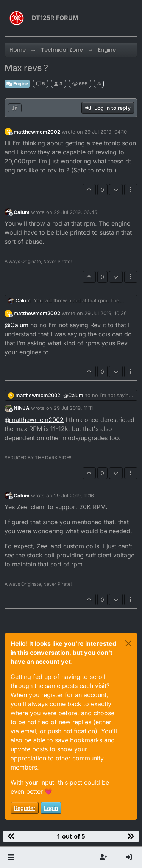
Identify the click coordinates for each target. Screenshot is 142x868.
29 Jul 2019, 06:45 (76, 212)
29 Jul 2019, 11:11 (73, 408)
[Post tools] (131, 190)
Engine (17, 84)
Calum (22, 212)
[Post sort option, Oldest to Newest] (15, 108)
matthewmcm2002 (37, 132)
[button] (11, 857)
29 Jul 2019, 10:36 (106, 313)
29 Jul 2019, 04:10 (106, 132)
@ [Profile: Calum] (16, 325)
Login (51, 808)
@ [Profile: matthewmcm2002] (34, 420)
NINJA (22, 408)
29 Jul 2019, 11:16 (74, 496)
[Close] (128, 643)
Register (25, 808)
